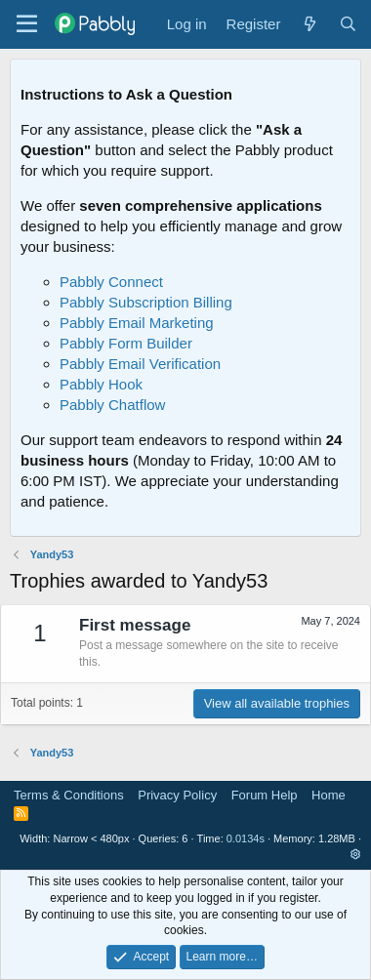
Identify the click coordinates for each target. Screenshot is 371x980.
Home (329, 795)
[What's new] (309, 24)
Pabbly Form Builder (126, 343)
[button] (356, 854)
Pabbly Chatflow (112, 405)
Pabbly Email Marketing (137, 323)
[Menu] (27, 24)
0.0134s (246, 838)
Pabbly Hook (101, 384)
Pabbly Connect (111, 282)
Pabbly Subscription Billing (146, 302)
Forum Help (265, 795)
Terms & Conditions (69, 795)
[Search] (348, 24)
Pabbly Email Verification (140, 364)
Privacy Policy (177, 795)
